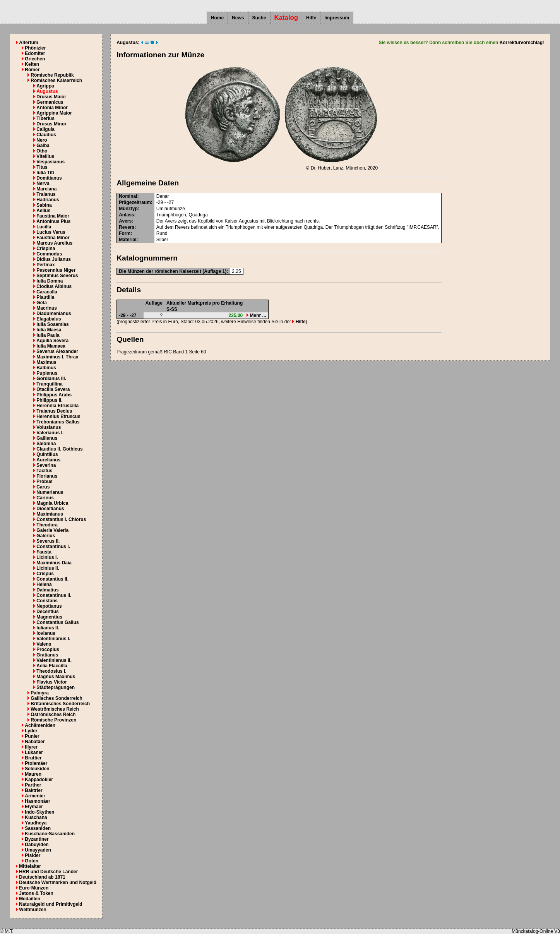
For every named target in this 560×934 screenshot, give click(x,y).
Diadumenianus (54, 314)
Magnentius (49, 617)
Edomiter (35, 53)
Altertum (28, 43)
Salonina (46, 444)
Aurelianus (48, 460)
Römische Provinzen (53, 720)
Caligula (45, 129)
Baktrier (33, 790)
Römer (32, 70)
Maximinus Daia (54, 563)
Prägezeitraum (135, 202)
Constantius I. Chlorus (61, 519)
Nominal (128, 196)
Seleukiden (37, 769)
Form (125, 233)
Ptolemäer (36, 763)
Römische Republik (52, 75)
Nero (42, 140)
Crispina (46, 248)
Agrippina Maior (54, 113)
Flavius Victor (51, 682)
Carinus (45, 498)
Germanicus (50, 102)
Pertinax (45, 265)
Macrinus (47, 308)
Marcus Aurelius (54, 243)
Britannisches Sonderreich (60, 704)
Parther (33, 785)
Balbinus (46, 368)
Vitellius (45, 156)
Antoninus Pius (53, 221)
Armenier (35, 796)
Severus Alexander (57, 351)
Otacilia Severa (53, 389)
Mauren (33, 774)
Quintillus (47, 454)
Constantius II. (52, 579)
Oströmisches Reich (53, 715)
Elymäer (34, 807)
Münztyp (128, 209)
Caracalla (47, 292)
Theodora (47, 525)
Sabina (44, 205)
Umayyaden (38, 850)
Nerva (43, 183)
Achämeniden (40, 725)
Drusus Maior (51, 97)
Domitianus (49, 178)
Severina (46, 465)
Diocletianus (50, 509)
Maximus (46, 362)
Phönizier (35, 48)
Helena (44, 584)
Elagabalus (49, 319)
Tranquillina (49, 384)
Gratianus (47, 655)
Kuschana (36, 817)
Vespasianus (51, 162)
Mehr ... (256, 315)
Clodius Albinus (54, 286)
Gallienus (47, 438)
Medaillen (30, 899)
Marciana (46, 189)
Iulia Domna (50, 281)
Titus (42, 167)
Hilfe (311, 18)
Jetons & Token (36, 893)
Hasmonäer (37, 801)
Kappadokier (39, 780)
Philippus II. (49, 400)
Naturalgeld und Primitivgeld (51, 904)
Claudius (46, 135)
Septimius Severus (57, 276)
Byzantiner (37, 839)
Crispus (45, 574)
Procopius (48, 650)
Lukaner (34, 752)
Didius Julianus (54, 259)
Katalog (286, 18)
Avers (125, 221)
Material (128, 240)
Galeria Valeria (52, 530)
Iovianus (46, 633)
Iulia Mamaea (51, 346)
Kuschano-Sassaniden (50, 834)
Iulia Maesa (49, 330)
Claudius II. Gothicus (59, 449)
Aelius (43, 211)
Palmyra (40, 693)
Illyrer (31, 747)
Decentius (47, 612)
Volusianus (49, 427)
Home (217, 18)
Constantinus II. (54, 595)
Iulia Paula (48, 335)
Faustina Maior (53, 216)
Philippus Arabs (54, 395)
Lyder (31, 731)
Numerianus (50, 492)
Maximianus (50, 514)
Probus (44, 482)
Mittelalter (30, 866)
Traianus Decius (54, 411)
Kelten (32, 64)
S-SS (172, 309)
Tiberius (45, 118)
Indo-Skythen (39, 812)
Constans (47, 601)
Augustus (47, 91)
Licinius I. (47, 557)
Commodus (49, 254)
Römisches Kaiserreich (56, 81)
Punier (32, 736)
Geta (42, 303)
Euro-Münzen (34, 888)
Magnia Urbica (52, 503)
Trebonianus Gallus (58, 422)
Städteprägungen (56, 687)
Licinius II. (48, 568)
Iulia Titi (45, 173)
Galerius (46, 536)
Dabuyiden (37, 845)
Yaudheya (36, 823)
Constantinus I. (53, 547)
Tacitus (44, 471)
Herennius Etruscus (58, 416)
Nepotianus (49, 606)
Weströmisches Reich (55, 709)
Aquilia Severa (52, 341)
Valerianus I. (50, 433)
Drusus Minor (51, 124)
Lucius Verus (51, 232)
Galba (43, 146)
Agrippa (45, 86)
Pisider (33, 855)
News (238, 18)
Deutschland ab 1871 (42, 877)
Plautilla (45, 297)
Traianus (46, 194)
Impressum (337, 18)
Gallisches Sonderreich (56, 698)
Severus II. (48, 541)
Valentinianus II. (54, 660)
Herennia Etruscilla (57, 406)
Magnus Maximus (56, 677)
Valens (44, 644)
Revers (127, 227)
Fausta (44, 552)
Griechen (35, 59)
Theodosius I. (51, 671)
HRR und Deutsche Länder (48, 872)
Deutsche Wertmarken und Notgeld (58, 883)
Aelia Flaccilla (52, 666)
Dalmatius (47, 590)
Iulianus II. (48, 628)
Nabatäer (35, 742)
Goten (32, 861)
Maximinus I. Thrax (57, 357)
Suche (259, 18)
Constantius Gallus (57, 622)
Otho (42, 151)
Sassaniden (38, 828)
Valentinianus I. (53, 639)
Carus (43, 487)
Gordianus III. (51, 379)
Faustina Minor (53, 238)
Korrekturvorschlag (521, 43)
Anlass (126, 215)
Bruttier (33, 758)
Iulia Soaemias (52, 324)
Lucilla (44, 227)
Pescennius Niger (56, 270)
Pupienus (47, 373)
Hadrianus (48, 200)
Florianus (47, 476)
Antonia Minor (52, 108)
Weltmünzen (33, 910)
